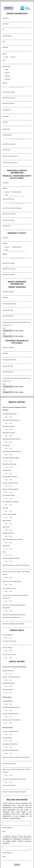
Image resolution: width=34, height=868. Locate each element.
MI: (3, 29)
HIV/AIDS (5, 508)
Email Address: (7, 110)
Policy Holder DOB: (8, 316)
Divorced (8, 76)
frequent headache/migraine (10, 714)
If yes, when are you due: (10, 641)
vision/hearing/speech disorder (11, 558)
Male (6, 57)
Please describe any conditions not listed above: (16, 565)
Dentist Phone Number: (9, 144)
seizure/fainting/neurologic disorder (12, 539)
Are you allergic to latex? (9, 588)
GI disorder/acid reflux (9, 495)
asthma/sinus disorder (9, 433)
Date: (4, 831)
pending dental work (8, 671)
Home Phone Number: (9, 92)
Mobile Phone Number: (9, 98)
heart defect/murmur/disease (11, 502)
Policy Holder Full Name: (10, 304)
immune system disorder (9, 514)
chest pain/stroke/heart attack (11, 458)
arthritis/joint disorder (8, 426)
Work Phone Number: (9, 103)
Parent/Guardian (17, 192)
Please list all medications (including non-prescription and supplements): (14, 616)
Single (7, 70)
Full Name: (6, 183)
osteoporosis (6, 527)
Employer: (5, 122)
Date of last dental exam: (10, 764)
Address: (5, 83)
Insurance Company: (8, 292)
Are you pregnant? (8, 635)
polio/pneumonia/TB (8, 533)
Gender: (5, 54)
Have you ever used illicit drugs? (12, 581)
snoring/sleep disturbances (10, 744)
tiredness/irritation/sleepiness (11, 750)
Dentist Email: (6, 150)
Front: (4, 328)
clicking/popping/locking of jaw (11, 707)
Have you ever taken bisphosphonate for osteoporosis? (14, 606)
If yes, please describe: (9, 785)
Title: (4, 42)
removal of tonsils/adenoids (10, 731)
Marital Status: (7, 67)
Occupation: (6, 116)
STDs (4, 552)
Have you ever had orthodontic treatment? (14, 779)
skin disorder (6, 546)
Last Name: (6, 18)
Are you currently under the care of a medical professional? (15, 597)
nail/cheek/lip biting (8, 689)
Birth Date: (6, 47)
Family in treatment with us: (10, 156)
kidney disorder (7, 521)
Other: (7, 195)
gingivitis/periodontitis (9, 683)
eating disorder (7, 470)
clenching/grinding (8, 701)
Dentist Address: (7, 135)
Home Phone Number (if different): (12, 208)
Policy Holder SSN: (8, 310)
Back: (4, 334)
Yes (6, 417)
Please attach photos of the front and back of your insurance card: (17, 324)
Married (7, 73)
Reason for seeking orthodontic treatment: (14, 792)
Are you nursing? (7, 648)
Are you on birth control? (9, 655)
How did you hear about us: (10, 163)
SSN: (4, 60)
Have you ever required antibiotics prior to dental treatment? (16, 771)
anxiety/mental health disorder (11, 420)
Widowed (8, 79)
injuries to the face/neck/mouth (11, 677)
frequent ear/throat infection (10, 483)
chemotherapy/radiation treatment (12, 452)
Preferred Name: (7, 36)
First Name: (6, 24)
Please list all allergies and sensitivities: (14, 624)
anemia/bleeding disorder (10, 414)
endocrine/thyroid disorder (10, 477)
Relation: (5, 188)
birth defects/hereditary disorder (11, 439)
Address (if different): (8, 199)
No (11, 417)
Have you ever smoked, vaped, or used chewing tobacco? (16, 573)
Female (13, 57)
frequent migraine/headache (10, 489)
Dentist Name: (7, 129)
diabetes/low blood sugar (10, 464)
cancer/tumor (6, 445)
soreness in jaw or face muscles (12, 720)
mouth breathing (7, 738)
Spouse (7, 192)
